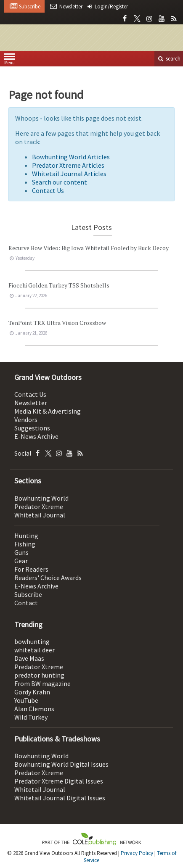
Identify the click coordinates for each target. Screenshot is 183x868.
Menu (9, 61)
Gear (21, 561)
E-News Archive (36, 436)
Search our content (60, 182)
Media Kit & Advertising (48, 411)
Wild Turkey (31, 717)
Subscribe (28, 594)
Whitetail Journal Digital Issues (60, 798)
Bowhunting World (41, 498)
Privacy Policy (137, 853)
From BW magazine (42, 683)
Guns (21, 552)
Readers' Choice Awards (48, 578)
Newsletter (31, 403)
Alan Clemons (34, 709)
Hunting (26, 536)
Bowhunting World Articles (71, 157)
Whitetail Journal (40, 515)
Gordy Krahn (32, 692)
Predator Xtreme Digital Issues (59, 781)
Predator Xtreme (39, 507)
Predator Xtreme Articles (68, 165)
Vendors (26, 419)
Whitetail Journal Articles (69, 174)
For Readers (31, 569)
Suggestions (32, 428)
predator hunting (39, 675)
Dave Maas (29, 658)
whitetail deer (34, 650)
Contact (26, 603)
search (169, 59)
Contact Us (48, 190)
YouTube (26, 700)
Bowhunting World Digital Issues (61, 764)
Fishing (25, 544)
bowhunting (32, 641)
